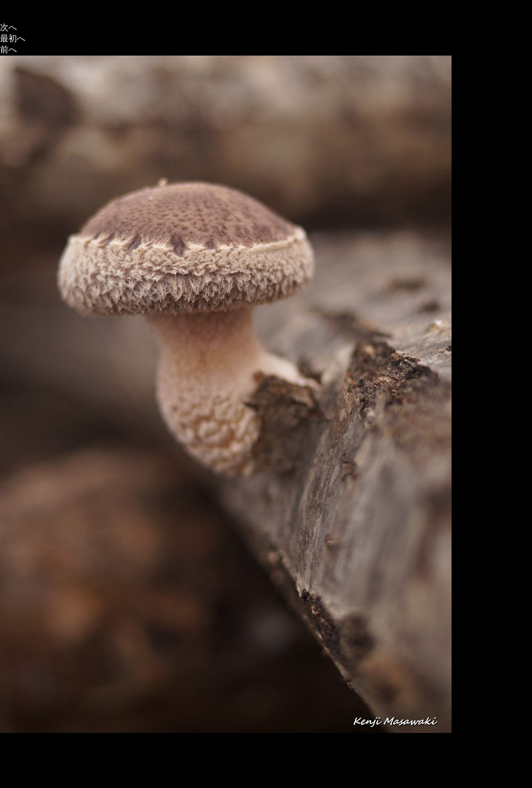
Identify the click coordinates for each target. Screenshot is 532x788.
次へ (8, 27)
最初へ (13, 38)
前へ (8, 49)
